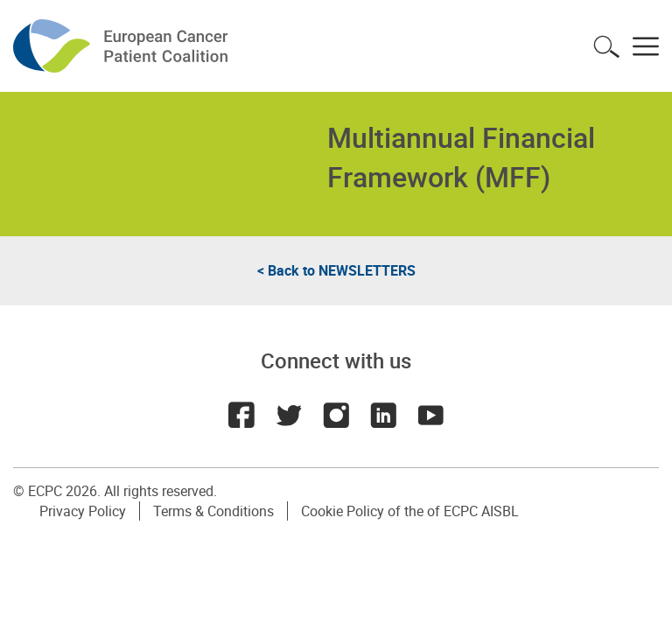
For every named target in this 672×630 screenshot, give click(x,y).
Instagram (336, 415)
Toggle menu (646, 46)
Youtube (430, 415)
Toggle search (606, 46)
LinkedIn (383, 415)
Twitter (289, 415)
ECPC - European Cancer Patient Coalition (122, 46)
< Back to (336, 270)
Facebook (241, 415)
